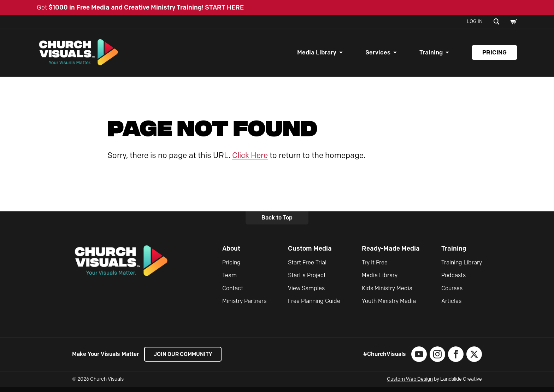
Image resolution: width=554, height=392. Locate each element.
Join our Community (185, 359)
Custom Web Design (410, 384)
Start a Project (307, 280)
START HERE (224, 7)
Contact (233, 293)
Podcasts (453, 280)
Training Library (462, 267)
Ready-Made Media (391, 253)
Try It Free (375, 267)
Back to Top (277, 223)
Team (229, 280)
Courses (452, 293)
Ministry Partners (244, 306)
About (231, 253)
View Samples (306, 293)
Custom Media (310, 253)
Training (431, 55)
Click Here (250, 160)
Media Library (317, 55)
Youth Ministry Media (389, 306)
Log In (475, 21)
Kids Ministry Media (387, 293)
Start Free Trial (307, 267)
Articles (451, 306)
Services (378, 55)
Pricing (494, 55)
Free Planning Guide (314, 306)
